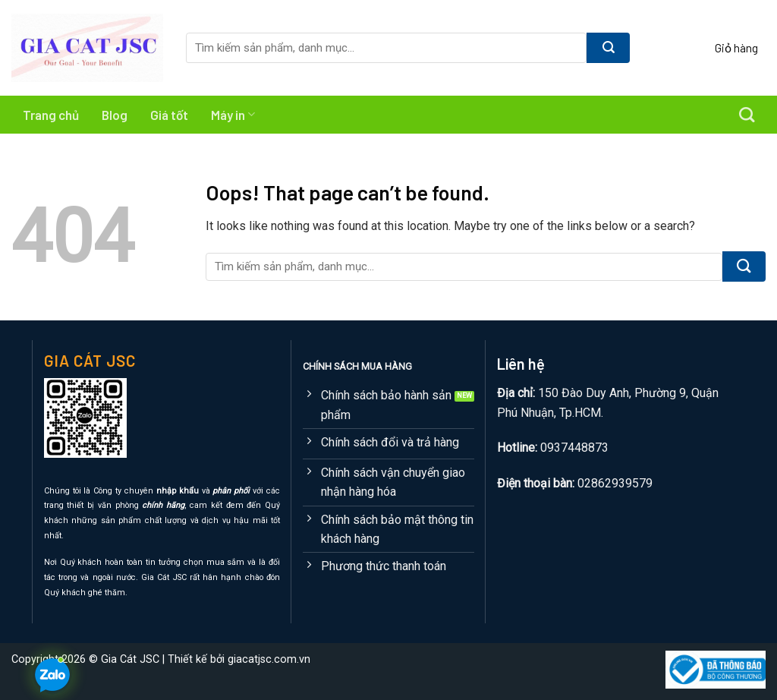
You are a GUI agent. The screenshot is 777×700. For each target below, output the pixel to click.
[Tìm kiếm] (747, 115)
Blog (115, 115)
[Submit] (608, 48)
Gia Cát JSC (130, 659)
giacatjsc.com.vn (269, 659)
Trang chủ (51, 115)
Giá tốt (169, 115)
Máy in (233, 115)
